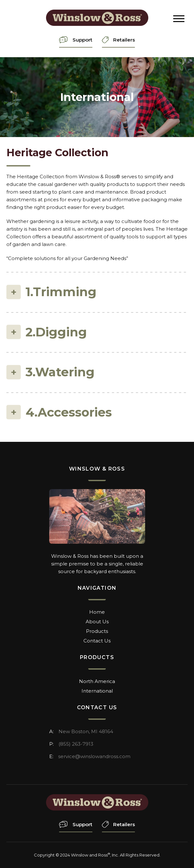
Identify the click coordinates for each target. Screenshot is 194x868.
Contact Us (97, 641)
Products (97, 631)
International (97, 691)
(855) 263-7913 (76, 744)
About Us (97, 622)
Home (97, 612)
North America (97, 681)
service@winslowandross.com (94, 756)
